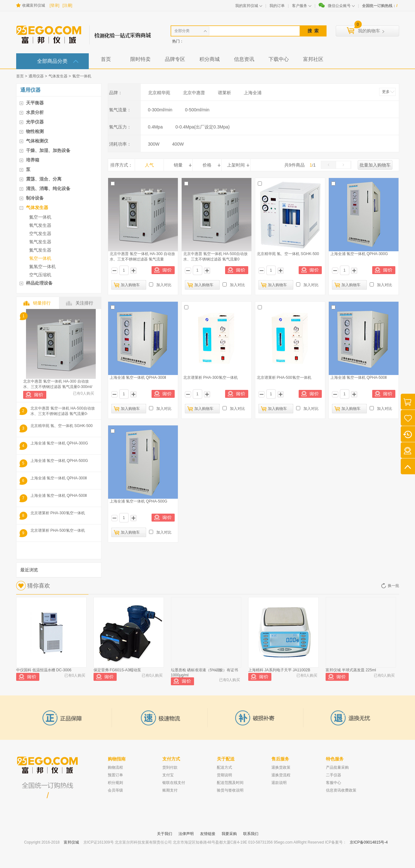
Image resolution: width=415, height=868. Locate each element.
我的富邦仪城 (247, 6)
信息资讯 (244, 59)
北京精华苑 (159, 93)
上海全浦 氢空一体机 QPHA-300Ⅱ (59, 478)
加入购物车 (130, 285)
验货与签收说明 (230, 790)
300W (154, 144)
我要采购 (229, 834)
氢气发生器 (40, 242)
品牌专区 (175, 59)
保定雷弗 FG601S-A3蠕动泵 (117, 670)
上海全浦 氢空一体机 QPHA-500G (59, 461)
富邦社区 (313, 59)
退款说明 (279, 783)
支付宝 (168, 775)
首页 (106, 59)
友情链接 (208, 834)
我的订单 (277, 6)
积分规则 (115, 783)
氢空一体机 (82, 76)
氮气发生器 (40, 250)
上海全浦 (253, 93)
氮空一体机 (40, 217)
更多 (386, 92)
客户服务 (300, 6)
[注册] (67, 5)
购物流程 (115, 767)
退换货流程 (281, 775)
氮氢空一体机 (42, 266)
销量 (178, 165)
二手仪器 (334, 775)
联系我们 (251, 834)
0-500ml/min (197, 110)
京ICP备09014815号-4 (369, 842)
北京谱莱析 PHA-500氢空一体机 (58, 530)
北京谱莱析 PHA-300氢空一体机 (58, 513)
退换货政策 (281, 767)
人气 (149, 165)
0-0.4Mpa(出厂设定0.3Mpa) (202, 127)
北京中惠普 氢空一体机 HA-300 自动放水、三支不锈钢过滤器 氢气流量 (143, 256)
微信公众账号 (339, 6)
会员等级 (115, 790)
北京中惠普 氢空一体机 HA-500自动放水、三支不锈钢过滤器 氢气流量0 (215, 256)
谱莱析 (224, 93)
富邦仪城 (71, 842)
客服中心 (334, 783)
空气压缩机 (40, 275)
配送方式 (224, 767)
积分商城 (210, 59)
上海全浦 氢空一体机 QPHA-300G (59, 443)
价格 (207, 165)
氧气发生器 (40, 225)
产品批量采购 (337, 767)
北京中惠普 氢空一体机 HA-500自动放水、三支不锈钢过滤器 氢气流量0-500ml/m (63, 411)
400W (178, 144)
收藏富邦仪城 (34, 5)
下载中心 (279, 59)
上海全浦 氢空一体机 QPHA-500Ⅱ (59, 496)
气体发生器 (58, 76)
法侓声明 (186, 834)
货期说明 (224, 775)
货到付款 (170, 767)
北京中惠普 (194, 93)
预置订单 (115, 775)
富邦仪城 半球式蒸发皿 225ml (351, 670)
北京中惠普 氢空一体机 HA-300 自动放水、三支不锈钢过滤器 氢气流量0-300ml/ (58, 384)
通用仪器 (36, 76)
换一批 (393, 586)
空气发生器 (40, 233)
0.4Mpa (156, 127)
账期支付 (170, 790)
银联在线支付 (174, 783)
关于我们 (165, 834)
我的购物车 (369, 31)
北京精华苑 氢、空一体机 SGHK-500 (62, 426)
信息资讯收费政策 (341, 790)
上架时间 (236, 165)
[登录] (55, 5)
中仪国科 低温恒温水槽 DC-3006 (44, 670)
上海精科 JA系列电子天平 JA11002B (279, 670)
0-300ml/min (160, 110)
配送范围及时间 (230, 783)
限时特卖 (140, 59)
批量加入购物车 (375, 165)
